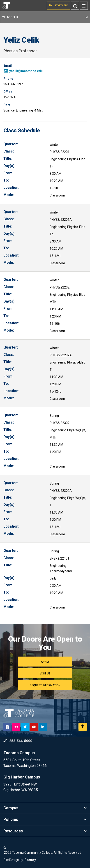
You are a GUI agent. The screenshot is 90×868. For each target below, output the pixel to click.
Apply (45, 662)
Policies (45, 819)
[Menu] (84, 6)
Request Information (45, 685)
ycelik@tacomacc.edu (23, 71)
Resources (45, 831)
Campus (45, 808)
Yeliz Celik (45, 17)
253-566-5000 (18, 741)
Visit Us (45, 674)
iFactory (30, 860)
